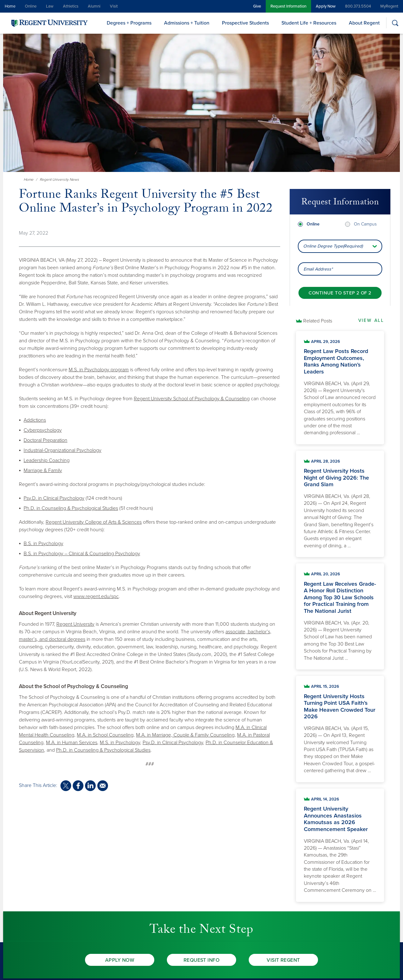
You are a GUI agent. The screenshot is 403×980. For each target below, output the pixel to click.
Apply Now (326, 6)
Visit (114, 6)
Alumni (94, 6)
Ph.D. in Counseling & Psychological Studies (71, 508)
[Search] (395, 23)
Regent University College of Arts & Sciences (94, 522)
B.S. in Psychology (43, 544)
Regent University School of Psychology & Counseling (192, 399)
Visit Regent (283, 960)
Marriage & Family (43, 470)
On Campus (365, 215)
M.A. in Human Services (72, 743)
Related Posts (318, 321)
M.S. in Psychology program (99, 370)
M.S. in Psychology (120, 743)
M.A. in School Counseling (105, 735)
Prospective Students (245, 23)
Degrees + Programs (129, 23)
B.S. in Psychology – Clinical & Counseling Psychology (82, 554)
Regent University (75, 624)
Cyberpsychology (43, 430)
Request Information (288, 6)
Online (31, 6)
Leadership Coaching (47, 460)
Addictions (35, 420)
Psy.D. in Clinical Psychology (54, 498)
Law (50, 6)
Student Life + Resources (309, 23)
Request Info (202, 960)
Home (10, 6)
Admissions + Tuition (187, 23)
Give (257, 6)
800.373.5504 (358, 6)
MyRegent (389, 6)
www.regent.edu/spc (96, 596)
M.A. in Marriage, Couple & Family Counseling (185, 735)
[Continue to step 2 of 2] (340, 283)
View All (371, 320)
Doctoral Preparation (45, 440)
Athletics (71, 6)
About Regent (364, 23)
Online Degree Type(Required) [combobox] (333, 237)
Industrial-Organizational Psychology (62, 450)
